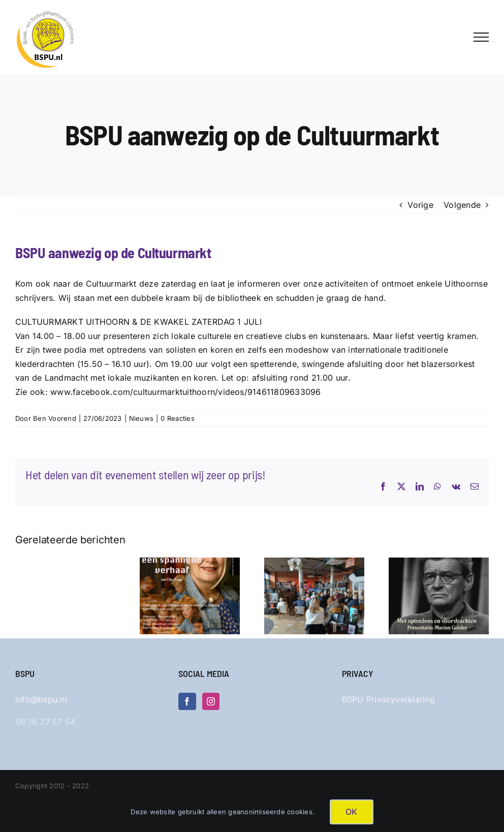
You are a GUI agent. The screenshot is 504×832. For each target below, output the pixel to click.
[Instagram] (211, 701)
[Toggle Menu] (481, 37)
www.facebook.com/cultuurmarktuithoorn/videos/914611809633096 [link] (185, 392)
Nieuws (141, 418)
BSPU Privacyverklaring (388, 699)
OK (351, 812)
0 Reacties (177, 418)
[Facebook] (187, 701)
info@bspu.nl (41, 699)
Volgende (462, 205)
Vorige (420, 205)
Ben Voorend (55, 418)
